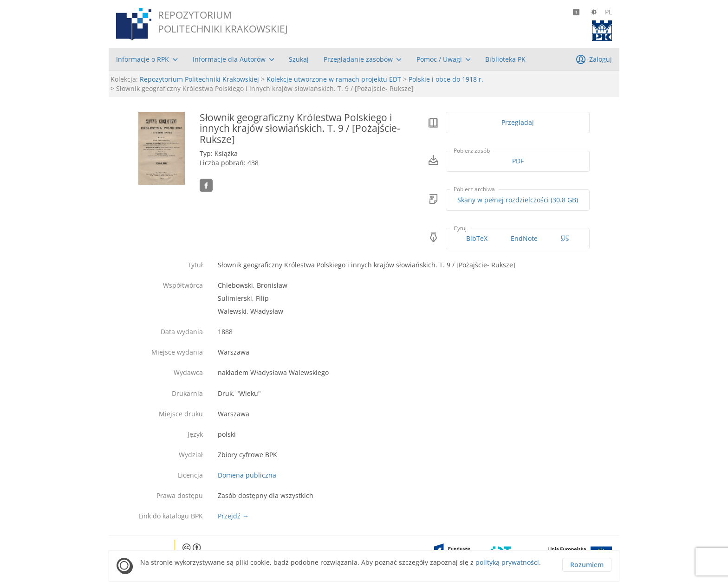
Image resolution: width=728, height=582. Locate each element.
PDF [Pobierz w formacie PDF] (518, 161)
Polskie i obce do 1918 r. (446, 79)
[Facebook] (576, 12)
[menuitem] (147, 59)
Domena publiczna (247, 475)
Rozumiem (587, 565)
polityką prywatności (507, 562)
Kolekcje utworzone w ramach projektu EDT (334, 79)
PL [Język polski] (608, 12)
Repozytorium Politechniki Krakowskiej (199, 79)
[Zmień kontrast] (594, 12)
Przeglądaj (518, 122)
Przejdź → (233, 516)
